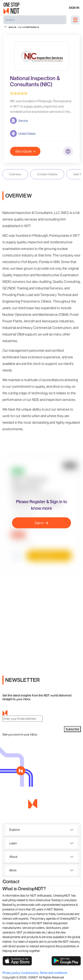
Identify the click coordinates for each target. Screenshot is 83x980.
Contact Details (47, 174)
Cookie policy (30, 973)
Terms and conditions (53, 973)
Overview (15, 174)
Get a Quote (25, 151)
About (13, 857)
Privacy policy (12, 973)
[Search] (35, 20)
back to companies (22, 27)
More (13, 870)
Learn (13, 843)
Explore (15, 830)
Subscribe (72, 729)
